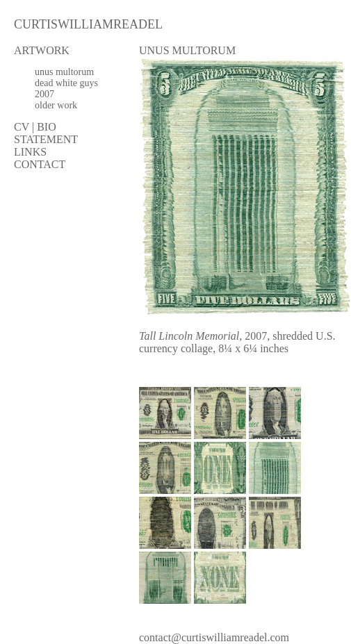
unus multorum (64, 72)
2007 (44, 94)
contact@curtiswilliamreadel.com (214, 637)
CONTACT (40, 164)
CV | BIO (35, 127)
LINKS (30, 152)
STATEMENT (46, 139)
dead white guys (66, 83)
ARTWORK (42, 50)
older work (56, 105)
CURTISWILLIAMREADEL (88, 24)
